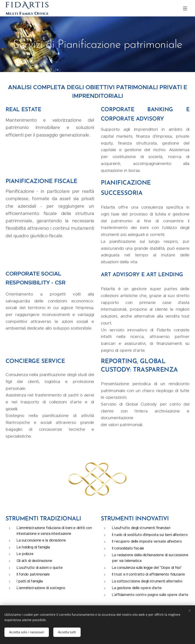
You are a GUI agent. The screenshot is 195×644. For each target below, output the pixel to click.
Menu (185, 8)
